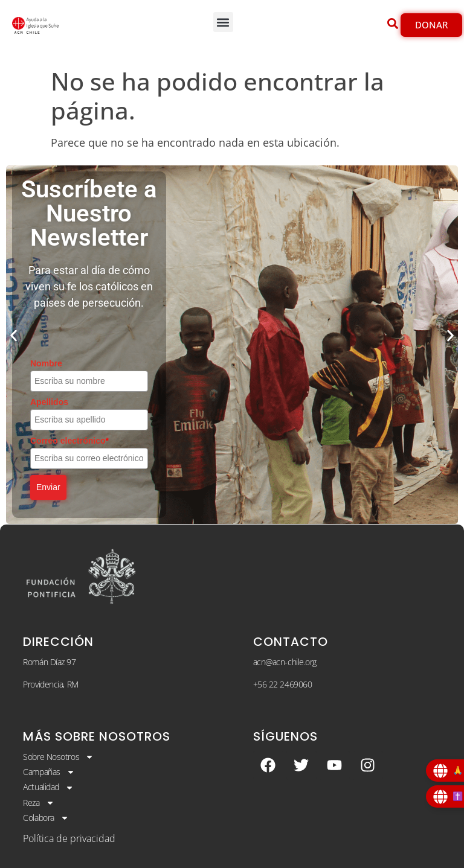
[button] (223, 22)
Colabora (46, 818)
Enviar (48, 487)
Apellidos (49, 402)
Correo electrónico (69, 441)
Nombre (46, 363)
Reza (38, 803)
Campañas (49, 772)
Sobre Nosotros (58, 757)
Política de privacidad (69, 838)
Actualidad (48, 787)
